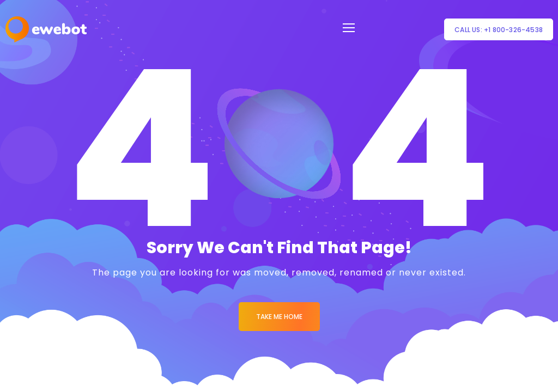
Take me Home (279, 317)
